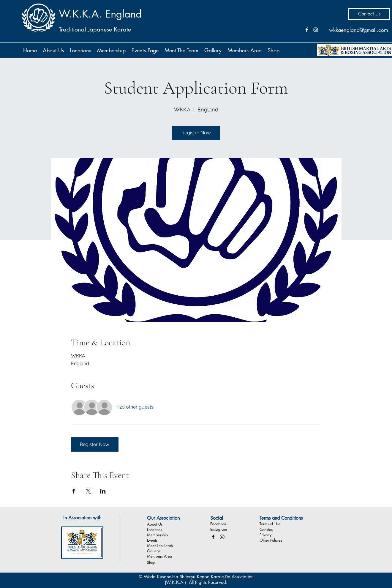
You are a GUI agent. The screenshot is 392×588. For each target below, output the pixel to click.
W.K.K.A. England (100, 14)
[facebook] (213, 537)
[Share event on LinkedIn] (103, 491)
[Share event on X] (88, 491)
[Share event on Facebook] (74, 491)
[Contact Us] (369, 14)
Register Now (196, 133)
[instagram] (222, 537)
